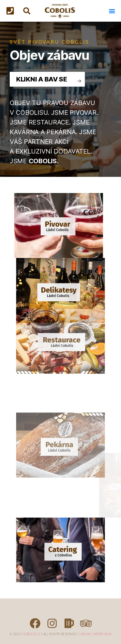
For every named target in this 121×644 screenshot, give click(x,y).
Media (85, 634)
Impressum (102, 634)
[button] (12, 11)
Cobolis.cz (31, 634)
